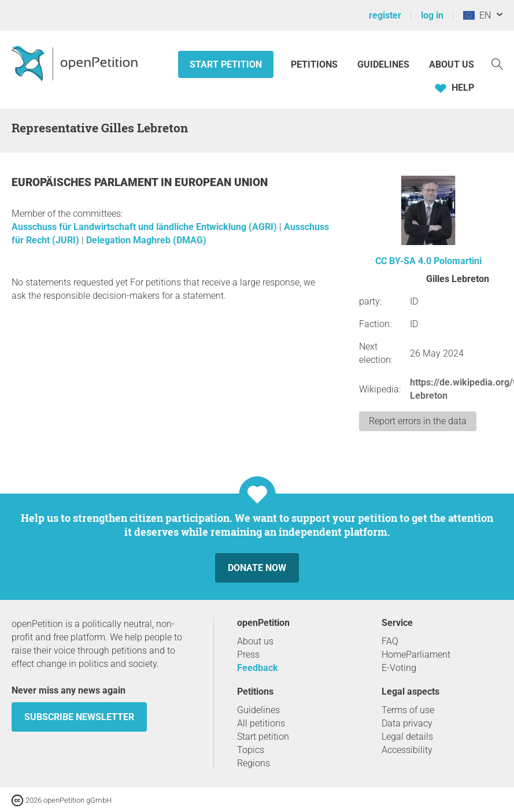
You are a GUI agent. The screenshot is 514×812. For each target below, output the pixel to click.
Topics (251, 750)
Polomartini (458, 261)
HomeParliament (416, 655)
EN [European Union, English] (477, 15)
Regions (254, 763)
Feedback (258, 668)
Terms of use (408, 710)
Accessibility (407, 750)
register (385, 15)
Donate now (257, 568)
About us (452, 64)
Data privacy (407, 723)
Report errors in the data (418, 421)
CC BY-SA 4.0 (403, 261)
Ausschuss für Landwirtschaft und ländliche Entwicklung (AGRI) (145, 227)
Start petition (226, 64)
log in (432, 15)
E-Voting (399, 668)
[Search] (497, 63)
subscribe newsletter (79, 717)
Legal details (407, 737)
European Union (221, 182)
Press (248, 655)
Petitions (315, 64)
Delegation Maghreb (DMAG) (146, 240)
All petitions (261, 723)
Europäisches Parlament (86, 182)
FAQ (390, 641)
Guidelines (383, 64)
